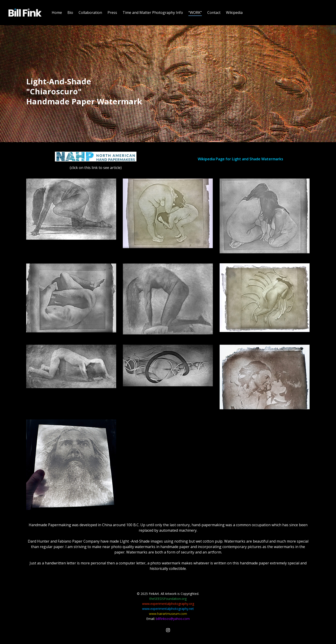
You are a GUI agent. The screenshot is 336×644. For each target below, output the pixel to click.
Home (57, 13)
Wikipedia (234, 13)
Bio (70, 13)
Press (112, 13)
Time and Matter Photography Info (153, 13)
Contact (214, 13)
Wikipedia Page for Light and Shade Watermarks (240, 159)
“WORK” (195, 13)
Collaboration (90, 13)
